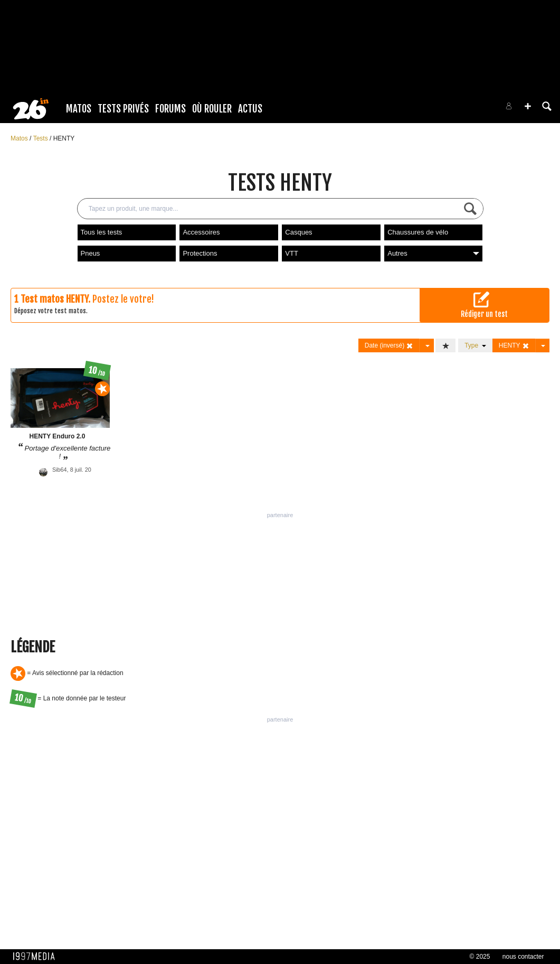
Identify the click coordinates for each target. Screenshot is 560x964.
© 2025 (480, 957)
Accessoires (201, 232)
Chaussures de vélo (418, 232)
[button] (528, 106)
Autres (433, 253)
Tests (41, 138)
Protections (200, 253)
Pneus (91, 253)
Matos (79, 109)
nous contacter (523, 957)
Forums (170, 109)
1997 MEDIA (37, 957)
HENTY (64, 138)
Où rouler (212, 109)
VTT (292, 253)
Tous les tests (102, 232)
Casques (298, 232)
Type (475, 345)
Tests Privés (123, 109)
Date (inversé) (389, 346)
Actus (250, 109)
